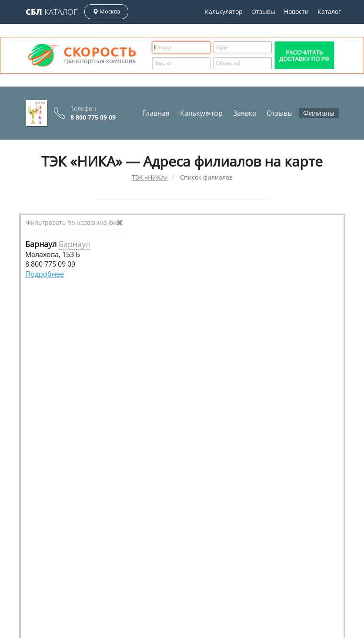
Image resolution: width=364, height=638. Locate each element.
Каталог (52, 12)
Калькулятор (224, 12)
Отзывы (263, 12)
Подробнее (45, 274)
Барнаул (74, 244)
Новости (296, 12)
